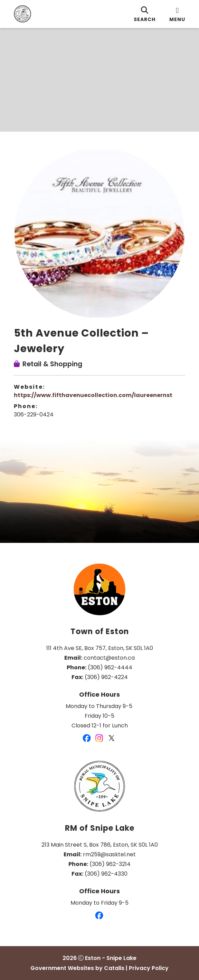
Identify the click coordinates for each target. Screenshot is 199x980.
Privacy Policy (149, 968)
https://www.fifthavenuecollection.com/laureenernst (93, 395)
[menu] (177, 14)
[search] (145, 14)
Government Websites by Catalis (77, 968)
